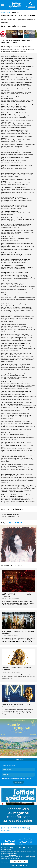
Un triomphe (8, 315)
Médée (27, 130)
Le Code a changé (9, 422)
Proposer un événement (8, 829)
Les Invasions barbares (11, 485)
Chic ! (6, 325)
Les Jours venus (9, 334)
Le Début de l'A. (16, 211)
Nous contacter (17, 827)
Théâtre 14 (8, 211)
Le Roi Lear (28, 151)
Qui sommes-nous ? (7, 827)
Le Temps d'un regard (10, 474)
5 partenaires (13, 855)
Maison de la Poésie (10, 237)
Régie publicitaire (27, 827)
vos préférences (7, 857)
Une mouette (28, 75)
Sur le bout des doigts (11, 495)
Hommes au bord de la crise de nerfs (15, 293)
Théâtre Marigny (9, 187)
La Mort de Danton (30, 145)
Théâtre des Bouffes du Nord (12, 173)
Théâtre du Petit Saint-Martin (13, 59)
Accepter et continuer (19, 862)
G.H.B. (6, 353)
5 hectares (7, 283)
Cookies (8, 831)
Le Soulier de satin (30, 89)
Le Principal (8, 275)
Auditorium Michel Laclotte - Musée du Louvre (17, 243)
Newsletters (19, 829)
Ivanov (22, 253)
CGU (28, 829)
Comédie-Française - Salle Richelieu (14, 75)
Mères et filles (8, 382)
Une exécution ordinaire (11, 403)
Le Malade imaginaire (21, 205)
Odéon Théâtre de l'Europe (12, 253)
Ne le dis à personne (10, 455)
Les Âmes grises (9, 465)
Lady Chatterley (9, 442)
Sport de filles (8, 374)
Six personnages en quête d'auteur (18, 67)
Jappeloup (7, 364)
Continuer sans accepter (19, 865)
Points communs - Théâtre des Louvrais (15, 224)
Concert (18, 237)
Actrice (29, 224)
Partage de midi (19, 197)
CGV (24, 829)
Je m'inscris (18, 782)
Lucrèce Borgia (26, 259)
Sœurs (23, 173)
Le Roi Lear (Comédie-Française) (13, 304)
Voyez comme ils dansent (12, 414)
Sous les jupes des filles (11, 344)
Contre (23, 59)
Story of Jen (8, 433)
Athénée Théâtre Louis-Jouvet (13, 259)
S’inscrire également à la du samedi (17, 779)
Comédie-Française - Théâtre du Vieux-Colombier (18, 67)
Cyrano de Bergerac (20, 187)
